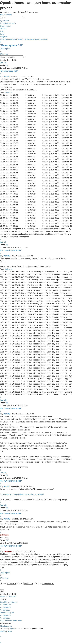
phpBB (12, 629)
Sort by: (25, 583)
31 (7, 65)
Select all (9, 93)
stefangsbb (4, 535)
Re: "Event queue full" (11, 250)
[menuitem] (8, 23)
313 (7, 540)
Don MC (3, 63)
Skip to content (6, 15)
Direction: (44, 583)
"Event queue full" (11, 45)
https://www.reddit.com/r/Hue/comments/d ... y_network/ (22, 494)
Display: (8, 583)
